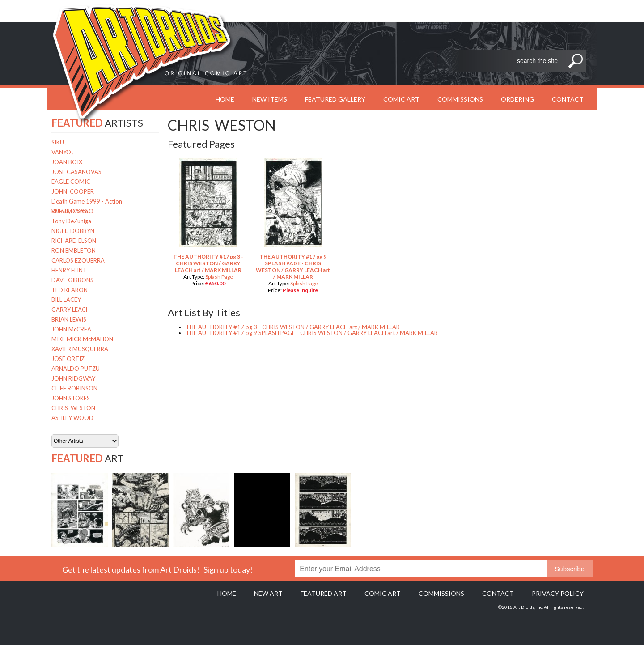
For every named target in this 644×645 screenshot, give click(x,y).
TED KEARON (70, 290)
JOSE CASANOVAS (76, 172)
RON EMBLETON (74, 250)
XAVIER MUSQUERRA (80, 349)
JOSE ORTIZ (68, 359)
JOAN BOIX (67, 162)
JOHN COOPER (73, 191)
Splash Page (219, 277)
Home (227, 593)
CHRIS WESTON (73, 408)
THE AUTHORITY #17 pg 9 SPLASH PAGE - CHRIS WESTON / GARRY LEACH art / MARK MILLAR (293, 267)
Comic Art (401, 99)
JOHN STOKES (71, 398)
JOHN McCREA (71, 329)
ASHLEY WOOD (72, 418)
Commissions (460, 99)
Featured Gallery (335, 99)
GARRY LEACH (71, 310)
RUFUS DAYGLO (72, 211)
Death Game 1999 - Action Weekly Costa (87, 202)
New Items (270, 99)
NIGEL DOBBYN (73, 231)
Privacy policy (558, 593)
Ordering (517, 99)
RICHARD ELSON (74, 241)
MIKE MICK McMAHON (82, 339)
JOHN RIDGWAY (73, 378)
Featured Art (324, 593)
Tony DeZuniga (71, 221)
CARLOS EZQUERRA (78, 260)
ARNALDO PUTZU (76, 369)
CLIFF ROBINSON (74, 388)
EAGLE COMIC (71, 182)
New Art (268, 593)
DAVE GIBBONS (72, 280)
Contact (568, 99)
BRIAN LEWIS (69, 319)
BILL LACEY (66, 300)
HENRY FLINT (69, 270)
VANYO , (63, 152)
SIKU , (59, 142)
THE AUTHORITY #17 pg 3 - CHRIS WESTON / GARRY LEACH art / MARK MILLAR (208, 263)
